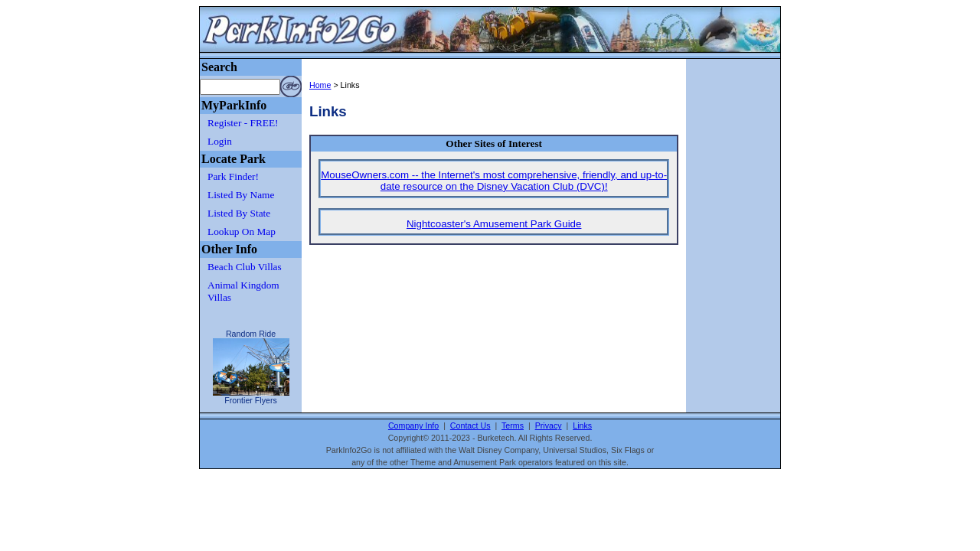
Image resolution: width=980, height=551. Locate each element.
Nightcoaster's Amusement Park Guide (494, 224)
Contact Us (470, 425)
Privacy (549, 425)
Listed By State (239, 213)
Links (582, 425)
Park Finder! (233, 176)
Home (320, 85)
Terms (513, 425)
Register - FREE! (243, 123)
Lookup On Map (242, 231)
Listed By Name (241, 195)
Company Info (413, 425)
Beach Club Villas (245, 267)
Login (220, 141)
